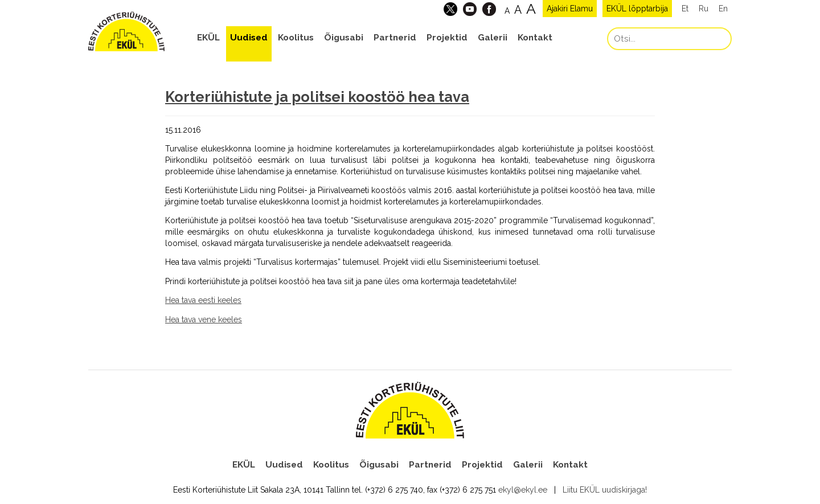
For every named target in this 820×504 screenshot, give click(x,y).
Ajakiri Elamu (570, 9)
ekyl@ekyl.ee (523, 490)
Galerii (493, 38)
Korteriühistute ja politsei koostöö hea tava (317, 97)
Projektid (447, 38)
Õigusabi (344, 38)
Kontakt (535, 38)
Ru (704, 9)
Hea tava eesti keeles (203, 300)
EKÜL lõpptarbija (637, 9)
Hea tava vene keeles (204, 319)
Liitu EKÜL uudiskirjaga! (605, 490)
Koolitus (296, 38)
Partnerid (395, 38)
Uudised (249, 38)
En (723, 9)
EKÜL (208, 38)
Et (685, 9)
